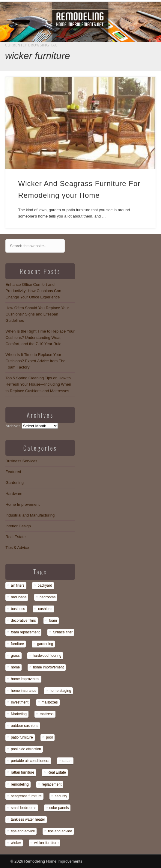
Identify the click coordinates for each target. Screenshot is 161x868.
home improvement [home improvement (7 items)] (48, 667)
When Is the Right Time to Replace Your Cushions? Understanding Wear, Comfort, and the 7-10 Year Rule (40, 338)
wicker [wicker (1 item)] (16, 843)
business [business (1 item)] (18, 609)
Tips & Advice (17, 548)
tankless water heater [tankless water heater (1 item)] (28, 819)
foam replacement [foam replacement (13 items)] (25, 632)
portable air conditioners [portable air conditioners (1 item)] (30, 761)
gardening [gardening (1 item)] (45, 644)
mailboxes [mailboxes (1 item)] (50, 702)
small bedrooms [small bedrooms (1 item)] (24, 808)
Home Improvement (22, 504)
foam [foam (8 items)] (53, 621)
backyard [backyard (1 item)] (45, 585)
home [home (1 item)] (15, 667)
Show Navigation (133, 54)
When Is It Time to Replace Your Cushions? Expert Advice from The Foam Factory (35, 361)
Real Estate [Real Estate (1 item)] (57, 772)
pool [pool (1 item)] (49, 737)
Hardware (14, 494)
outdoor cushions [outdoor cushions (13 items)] (24, 726)
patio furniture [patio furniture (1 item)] (22, 737)
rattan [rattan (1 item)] (67, 761)
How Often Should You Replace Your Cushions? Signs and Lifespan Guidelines (37, 314)
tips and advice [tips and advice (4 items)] (23, 831)
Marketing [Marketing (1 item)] (19, 714)
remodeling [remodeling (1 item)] (20, 784)
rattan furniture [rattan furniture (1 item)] (22, 772)
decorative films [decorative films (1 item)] (23, 621)
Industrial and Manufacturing (30, 515)
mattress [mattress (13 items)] (47, 714)
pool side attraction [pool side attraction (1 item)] (26, 749)
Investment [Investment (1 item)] (20, 702)
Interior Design (18, 526)
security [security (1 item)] (61, 796)
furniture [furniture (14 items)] (17, 644)
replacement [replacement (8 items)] (52, 784)
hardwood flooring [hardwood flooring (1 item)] (47, 656)
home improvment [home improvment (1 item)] (25, 679)
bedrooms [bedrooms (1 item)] (48, 597)
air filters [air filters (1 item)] (18, 585)
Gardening (15, 483)
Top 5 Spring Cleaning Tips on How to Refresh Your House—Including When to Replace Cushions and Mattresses (38, 384)
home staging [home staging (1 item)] (60, 691)
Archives (13, 426)
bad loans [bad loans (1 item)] (19, 597)
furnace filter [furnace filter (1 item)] (63, 632)
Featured (13, 472)
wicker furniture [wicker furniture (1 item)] (46, 843)
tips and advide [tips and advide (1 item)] (60, 831)
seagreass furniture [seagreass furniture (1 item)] (26, 796)
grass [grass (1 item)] (15, 656)
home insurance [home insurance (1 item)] (24, 691)
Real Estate (15, 537)
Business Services (21, 461)
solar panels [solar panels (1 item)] (59, 808)
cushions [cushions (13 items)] (45, 609)
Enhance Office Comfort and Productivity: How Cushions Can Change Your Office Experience (33, 291)
